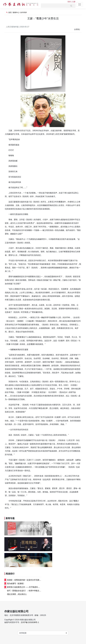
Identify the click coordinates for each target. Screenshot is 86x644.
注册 (74, 2)
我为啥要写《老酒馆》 (16, 584)
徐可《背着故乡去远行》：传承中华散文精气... (24, 591)
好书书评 (24, 12)
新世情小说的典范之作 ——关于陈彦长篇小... (23, 587)
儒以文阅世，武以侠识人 (17, 594)
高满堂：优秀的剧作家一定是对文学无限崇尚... (24, 580)
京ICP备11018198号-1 (30, 622)
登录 (69, 2)
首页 (10, 12)
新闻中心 (16, 12)
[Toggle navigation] (80, 4)
